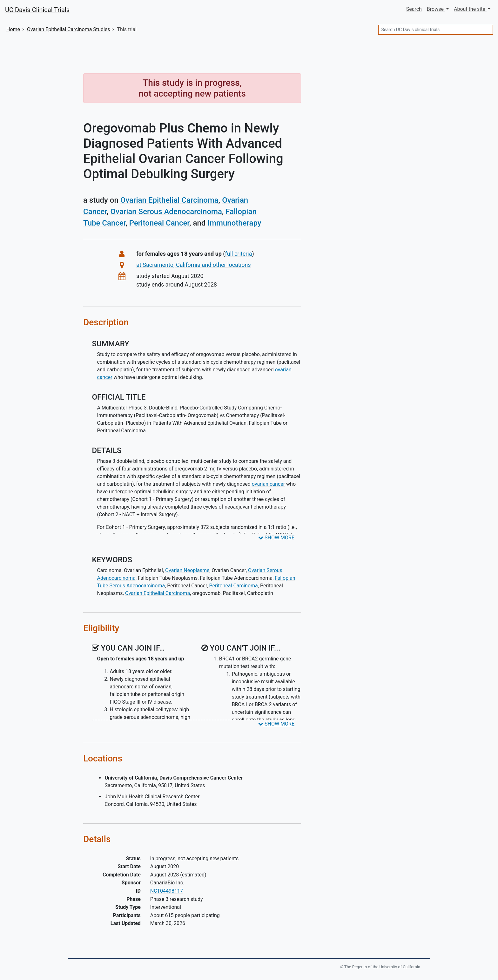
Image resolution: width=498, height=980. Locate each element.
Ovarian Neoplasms (187, 570)
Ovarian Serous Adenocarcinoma (166, 212)
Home (13, 29)
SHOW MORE (276, 538)
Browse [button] (436, 9)
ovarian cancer (268, 484)
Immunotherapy (234, 223)
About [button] (470, 9)
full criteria (239, 254)
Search (414, 9)
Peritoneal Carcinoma (234, 586)
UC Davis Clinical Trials (37, 10)
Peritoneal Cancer (159, 223)
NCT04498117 (167, 891)
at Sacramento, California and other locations (193, 265)
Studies (69, 29)
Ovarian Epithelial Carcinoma (169, 200)
